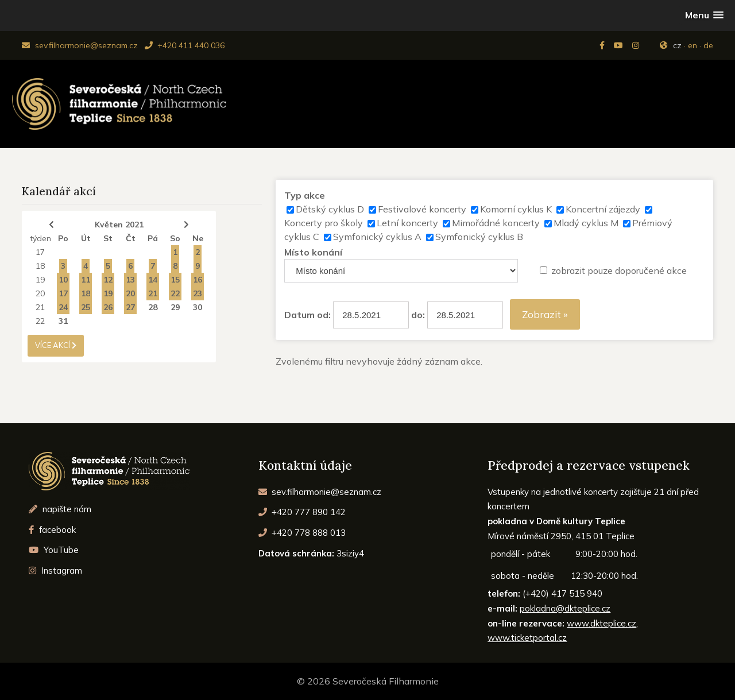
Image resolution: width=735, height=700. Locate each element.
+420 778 (302, 533)
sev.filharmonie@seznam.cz (80, 45)
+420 (302, 512)
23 (198, 293)
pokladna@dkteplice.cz (565, 608)
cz (677, 45)
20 (40, 293)
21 (153, 293)
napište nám (60, 509)
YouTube (54, 550)
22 (175, 293)
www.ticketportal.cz (527, 638)
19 (40, 280)
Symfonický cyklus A (377, 237)
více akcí (56, 345)
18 (40, 266)
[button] (704, 15)
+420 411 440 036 (185, 45)
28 (153, 307)
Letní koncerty (407, 223)
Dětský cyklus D (330, 209)
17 (40, 252)
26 (108, 307)
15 (175, 280)
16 (198, 280)
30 (198, 307)
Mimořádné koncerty (496, 223)
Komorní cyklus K (516, 209)
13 (130, 280)
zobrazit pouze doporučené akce (619, 270)
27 (130, 307)
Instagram (55, 571)
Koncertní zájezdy (603, 209)
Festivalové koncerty (422, 209)
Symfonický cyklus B (479, 237)
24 (63, 307)
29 (175, 307)
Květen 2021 (119, 225)
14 (153, 280)
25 (86, 307)
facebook (52, 530)
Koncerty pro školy (324, 223)
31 (63, 321)
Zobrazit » (545, 314)
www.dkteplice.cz (601, 623)
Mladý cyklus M (586, 223)
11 (86, 280)
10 (63, 280)
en (693, 45)
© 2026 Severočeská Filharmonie (368, 681)
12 (108, 280)
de (708, 45)
